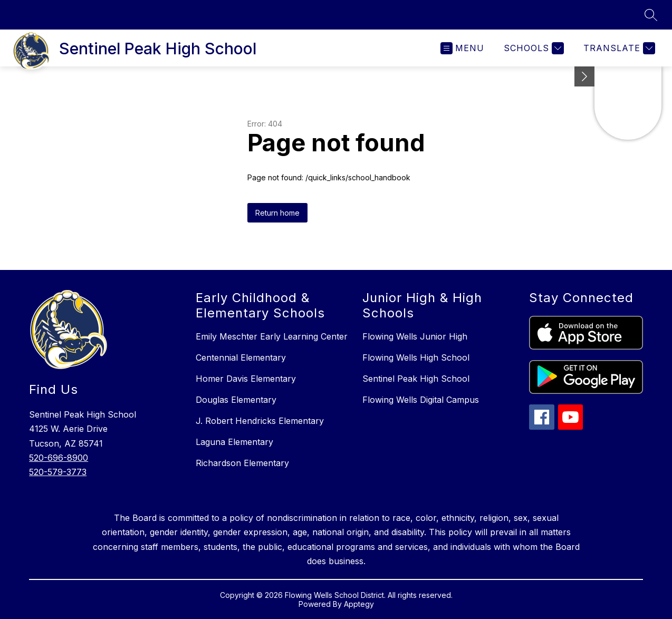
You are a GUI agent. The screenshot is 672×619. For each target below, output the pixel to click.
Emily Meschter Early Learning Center (272, 336)
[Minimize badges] (584, 76)
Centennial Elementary (241, 357)
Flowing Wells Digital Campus (421, 400)
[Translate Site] (618, 48)
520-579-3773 (58, 472)
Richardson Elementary (242, 463)
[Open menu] (462, 48)
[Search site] (651, 15)
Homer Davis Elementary (246, 379)
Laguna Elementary (234, 442)
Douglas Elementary (236, 400)
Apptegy (359, 604)
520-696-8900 (59, 458)
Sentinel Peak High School (416, 379)
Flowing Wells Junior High (415, 336)
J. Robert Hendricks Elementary (260, 421)
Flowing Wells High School (416, 357)
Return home (277, 213)
